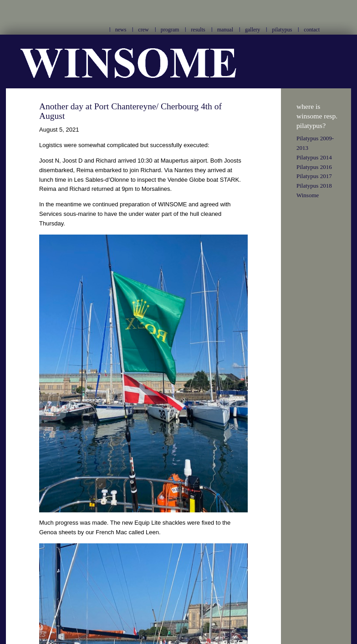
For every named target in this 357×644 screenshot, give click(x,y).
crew (143, 30)
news (121, 30)
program (170, 30)
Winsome (308, 195)
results (198, 30)
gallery (252, 30)
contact (312, 30)
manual (225, 30)
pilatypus (282, 30)
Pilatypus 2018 (314, 186)
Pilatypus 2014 (314, 157)
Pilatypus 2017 (314, 176)
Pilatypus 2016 (314, 167)
